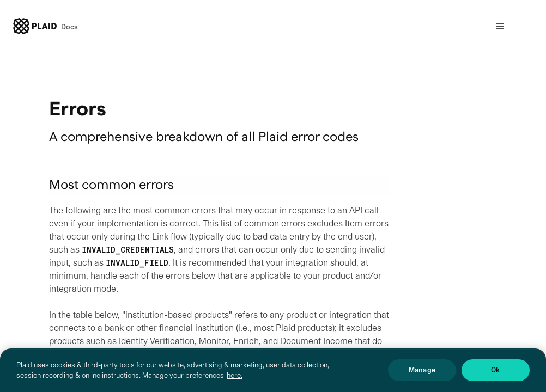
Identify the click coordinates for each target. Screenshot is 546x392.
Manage (422, 378)
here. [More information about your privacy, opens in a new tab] (235, 383)
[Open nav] (500, 26)
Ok (495, 378)
